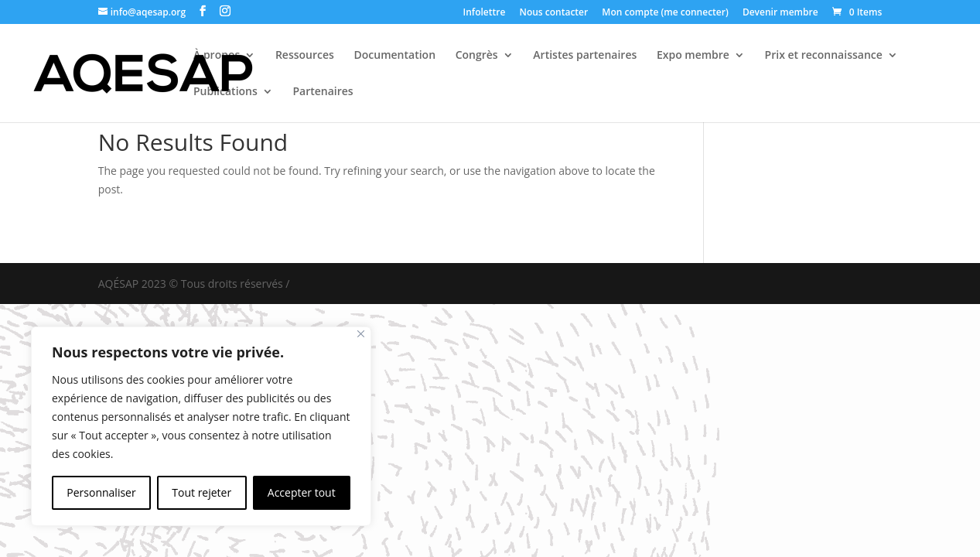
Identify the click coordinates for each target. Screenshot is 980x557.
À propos (217, 56)
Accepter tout (302, 492)
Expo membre (693, 56)
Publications (225, 92)
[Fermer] (361, 334)
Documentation (395, 56)
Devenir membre (780, 13)
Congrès (477, 56)
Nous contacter (553, 13)
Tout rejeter (201, 492)
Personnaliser (101, 492)
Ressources (305, 56)
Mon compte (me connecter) (665, 13)
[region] (201, 426)
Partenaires (323, 92)
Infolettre (485, 13)
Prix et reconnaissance (824, 56)
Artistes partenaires (585, 56)
